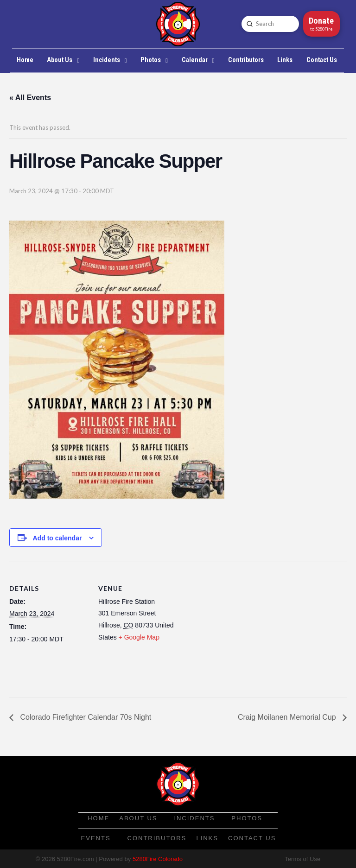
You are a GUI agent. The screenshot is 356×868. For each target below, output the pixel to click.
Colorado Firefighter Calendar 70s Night (85, 717)
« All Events (30, 98)
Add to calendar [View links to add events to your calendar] (57, 538)
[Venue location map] (236, 626)
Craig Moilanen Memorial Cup (288, 717)
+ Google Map (139, 637)
